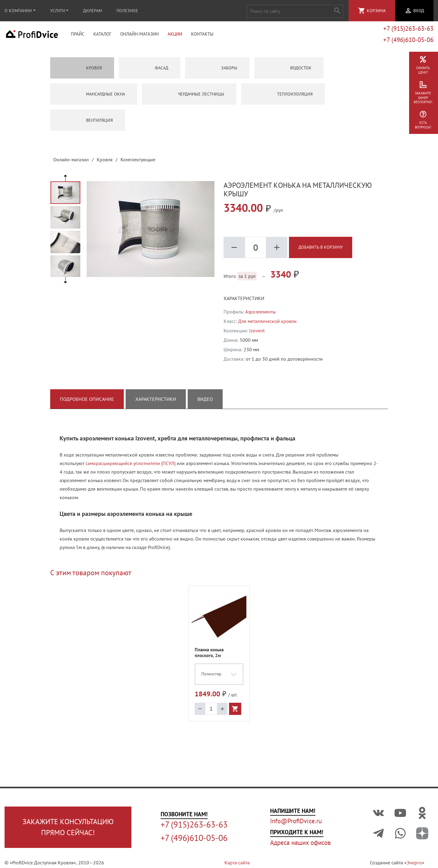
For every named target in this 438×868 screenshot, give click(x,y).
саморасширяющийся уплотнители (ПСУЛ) (130, 465)
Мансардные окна (94, 96)
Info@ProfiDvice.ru (296, 821)
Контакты (202, 35)
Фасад (150, 70)
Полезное (127, 11)
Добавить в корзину (321, 249)
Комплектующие (138, 161)
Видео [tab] (205, 401)
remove (234, 249)
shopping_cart (362, 11)
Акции (175, 35)
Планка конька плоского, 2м (209, 654)
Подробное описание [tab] (87, 401)
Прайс (78, 35)
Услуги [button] (58, 11)
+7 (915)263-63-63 (408, 29)
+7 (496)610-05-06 (408, 41)
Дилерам (92, 11)
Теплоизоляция (283, 96)
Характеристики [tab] (156, 401)
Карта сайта (237, 863)
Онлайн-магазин (139, 35)
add (277, 249)
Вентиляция (88, 122)
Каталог (102, 35)
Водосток (289, 70)
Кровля (82, 70)
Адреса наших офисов (300, 843)
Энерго (414, 863)
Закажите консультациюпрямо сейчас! (68, 827)
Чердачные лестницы (189, 96)
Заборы (217, 70)
